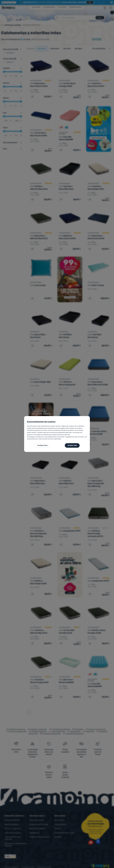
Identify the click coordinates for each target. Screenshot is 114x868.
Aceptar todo (72, 445)
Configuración (42, 445)
